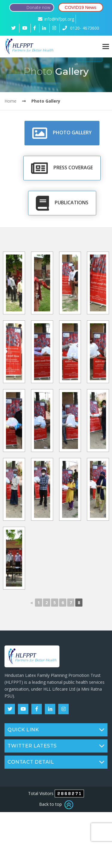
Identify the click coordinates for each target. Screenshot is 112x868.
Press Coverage (62, 168)
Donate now (38, 7)
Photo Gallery (62, 133)
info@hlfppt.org (56, 19)
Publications (62, 203)
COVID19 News (81, 7)
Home (10, 101)
